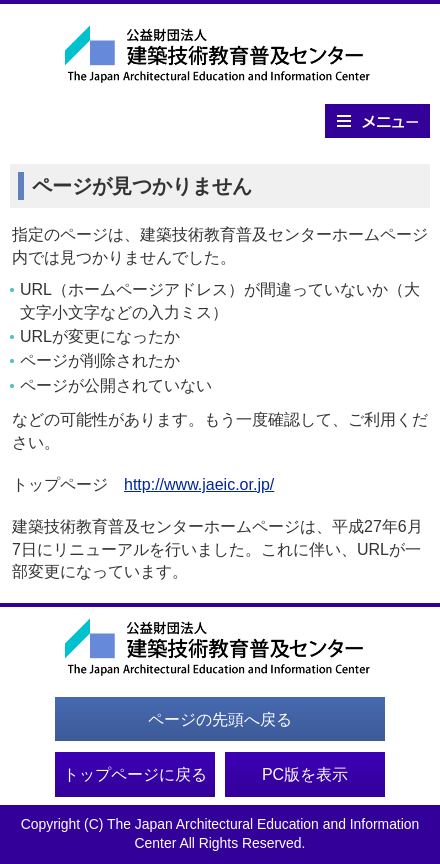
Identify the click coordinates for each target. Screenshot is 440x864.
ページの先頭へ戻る (220, 719)
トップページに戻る (135, 774)
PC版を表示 (305, 774)
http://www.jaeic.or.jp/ (199, 484)
